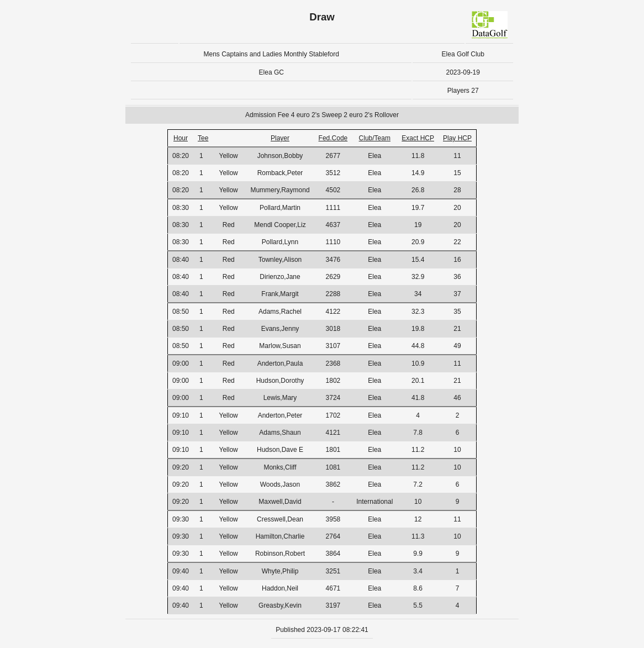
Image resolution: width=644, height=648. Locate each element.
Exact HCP (418, 138)
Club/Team (375, 138)
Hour (181, 138)
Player (280, 138)
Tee (203, 138)
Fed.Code (333, 138)
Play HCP (457, 138)
